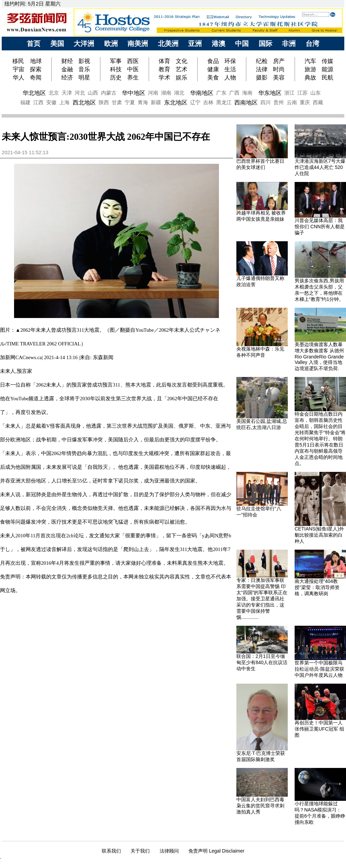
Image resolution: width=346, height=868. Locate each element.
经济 (67, 77)
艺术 (182, 69)
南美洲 (138, 44)
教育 (164, 69)
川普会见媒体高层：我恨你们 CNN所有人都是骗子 (320, 227)
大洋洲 (84, 44)
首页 (34, 44)
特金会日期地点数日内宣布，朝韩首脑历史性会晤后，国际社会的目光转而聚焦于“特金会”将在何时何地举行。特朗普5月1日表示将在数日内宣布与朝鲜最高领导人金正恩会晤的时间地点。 (320, 439)
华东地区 (270, 93)
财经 (67, 61)
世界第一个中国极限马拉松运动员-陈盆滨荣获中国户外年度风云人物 (319, 669)
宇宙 (18, 69)
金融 (67, 69)
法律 (262, 69)
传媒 (328, 61)
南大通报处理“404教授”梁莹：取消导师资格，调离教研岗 (317, 587)
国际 (265, 44)
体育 (164, 61)
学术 (164, 77)
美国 (57, 44)
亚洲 (195, 44)
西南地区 (246, 102)
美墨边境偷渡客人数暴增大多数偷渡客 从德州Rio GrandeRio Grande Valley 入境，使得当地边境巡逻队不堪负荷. (319, 356)
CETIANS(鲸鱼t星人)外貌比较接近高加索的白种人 (319, 535)
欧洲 (111, 44)
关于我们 (140, 851)
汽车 (310, 61)
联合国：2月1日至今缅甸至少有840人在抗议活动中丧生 (262, 662)
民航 (328, 77)
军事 (116, 61)
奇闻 (36, 77)
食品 (213, 61)
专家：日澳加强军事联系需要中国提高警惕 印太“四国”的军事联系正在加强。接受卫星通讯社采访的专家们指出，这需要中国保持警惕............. (262, 599)
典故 (310, 77)
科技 (116, 69)
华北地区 (34, 93)
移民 (19, 61)
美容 (279, 77)
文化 (182, 61)
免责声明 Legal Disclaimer (216, 851)
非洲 (289, 44)
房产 (279, 61)
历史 (116, 77)
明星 (84, 77)
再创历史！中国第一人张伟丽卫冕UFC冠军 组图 (319, 729)
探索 (36, 69)
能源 (328, 69)
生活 (230, 69)
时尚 (279, 69)
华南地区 (202, 93)
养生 (133, 77)
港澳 (219, 44)
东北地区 (176, 102)
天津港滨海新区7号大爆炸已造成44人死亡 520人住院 (320, 167)
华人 (18, 77)
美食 (213, 77)
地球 (36, 61)
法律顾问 (169, 851)
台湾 (312, 44)
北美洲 (168, 44)
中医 (133, 69)
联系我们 (111, 851)
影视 (84, 61)
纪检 (262, 61)
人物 (230, 77)
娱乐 (182, 77)
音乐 (84, 69)
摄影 (262, 77)
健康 (213, 69)
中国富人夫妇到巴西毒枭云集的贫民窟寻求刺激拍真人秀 (260, 806)
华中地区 (134, 93)
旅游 (310, 69)
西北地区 (84, 102)
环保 (230, 61)
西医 (133, 61)
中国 (242, 44)
